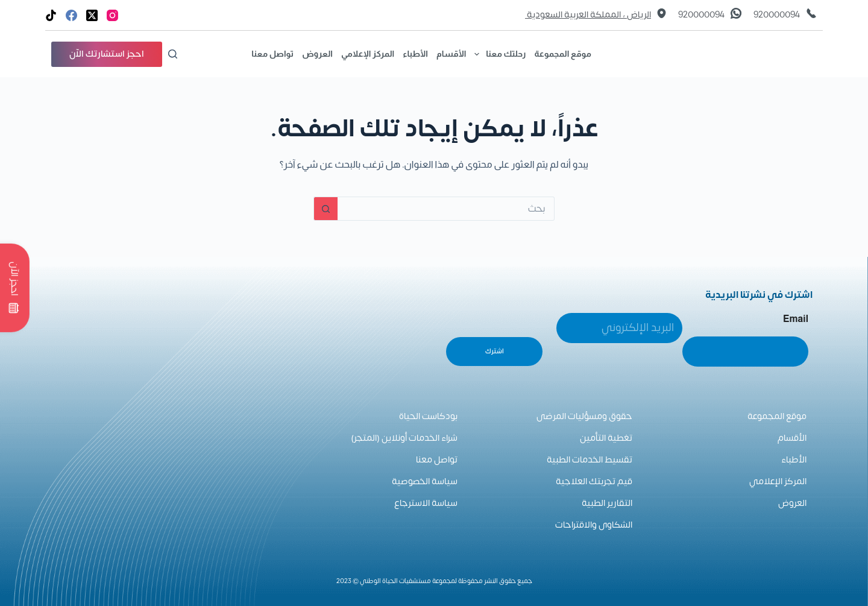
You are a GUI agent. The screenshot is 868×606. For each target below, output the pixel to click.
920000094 (777, 15)
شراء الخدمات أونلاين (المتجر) (404, 438)
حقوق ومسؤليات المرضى (584, 416)
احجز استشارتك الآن (107, 54)
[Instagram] (112, 15)
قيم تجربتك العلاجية (594, 481)
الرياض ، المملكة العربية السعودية (588, 15)
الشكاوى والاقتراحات (594, 525)
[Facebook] (71, 15)
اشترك (495, 351)
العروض (317, 54)
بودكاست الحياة (428, 416)
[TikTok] (51, 15)
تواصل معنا (272, 54)
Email (796, 319)
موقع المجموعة (563, 54)
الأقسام (451, 54)
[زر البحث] (325, 209)
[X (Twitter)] (92, 15)
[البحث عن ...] (446, 209)
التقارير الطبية (607, 503)
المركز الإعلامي (368, 54)
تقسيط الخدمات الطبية (590, 460)
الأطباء (415, 54)
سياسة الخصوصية (425, 481)
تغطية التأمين (606, 438)
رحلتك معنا (498, 54)
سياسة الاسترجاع (426, 503)
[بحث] (173, 54)
